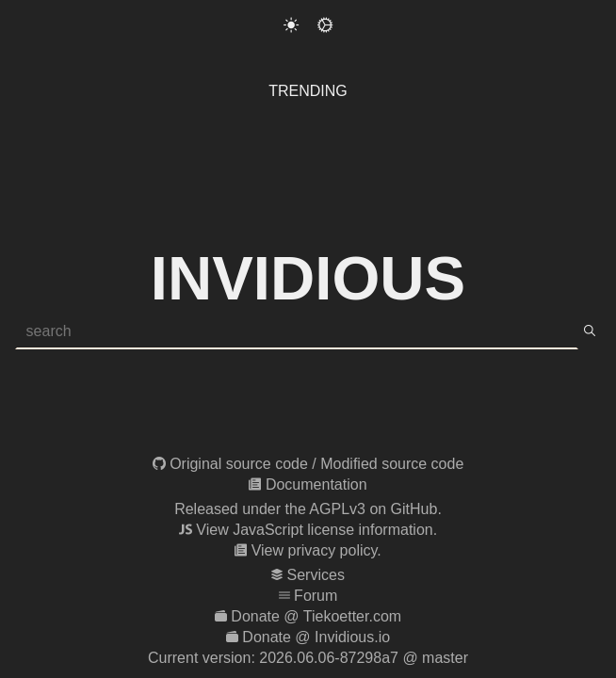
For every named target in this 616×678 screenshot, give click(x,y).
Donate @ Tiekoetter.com (316, 616)
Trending (308, 91)
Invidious (308, 278)
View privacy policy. (316, 550)
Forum (316, 596)
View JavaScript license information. (316, 530)
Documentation (316, 484)
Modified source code (392, 464)
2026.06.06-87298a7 (329, 658)
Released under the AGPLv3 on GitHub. (308, 509)
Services (316, 575)
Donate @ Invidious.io (316, 637)
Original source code (239, 464)
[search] (590, 331)
